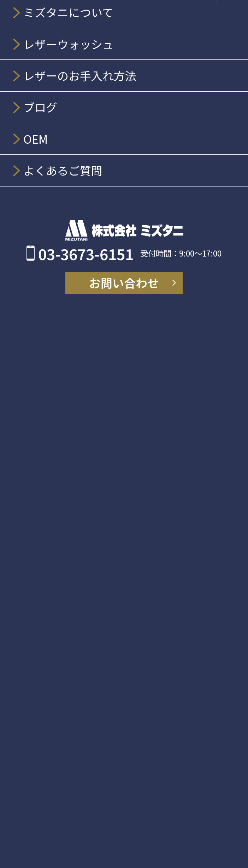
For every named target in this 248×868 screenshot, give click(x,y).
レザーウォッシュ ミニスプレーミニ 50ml (106, 426)
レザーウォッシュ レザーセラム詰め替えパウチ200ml (125, 492)
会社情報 (54, 328)
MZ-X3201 (56, 601)
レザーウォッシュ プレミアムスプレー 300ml (112, 392)
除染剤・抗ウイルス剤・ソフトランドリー (101, 634)
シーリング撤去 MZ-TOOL (77, 536)
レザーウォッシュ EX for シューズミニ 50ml (108, 448)
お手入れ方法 (55, 654)
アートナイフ (55, 590)
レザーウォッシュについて (76, 349)
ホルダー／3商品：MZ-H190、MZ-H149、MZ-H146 (120, 547)
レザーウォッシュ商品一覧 (76, 370)
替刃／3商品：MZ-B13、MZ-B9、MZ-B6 (103, 558)
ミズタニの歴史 (65, 317)
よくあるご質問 (58, 739)
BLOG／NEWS (56, 676)
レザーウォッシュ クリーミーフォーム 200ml (111, 381)
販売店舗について (62, 718)
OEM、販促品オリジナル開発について (94, 697)
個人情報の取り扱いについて (79, 781)
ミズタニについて (62, 306)
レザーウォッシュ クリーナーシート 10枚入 (109, 470)
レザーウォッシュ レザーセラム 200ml (101, 404)
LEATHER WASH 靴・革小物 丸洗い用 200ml (113, 437)
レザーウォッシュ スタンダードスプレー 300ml (115, 415)
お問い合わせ (55, 760)
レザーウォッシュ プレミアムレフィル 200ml (112, 459)
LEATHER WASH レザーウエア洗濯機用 (102, 481)
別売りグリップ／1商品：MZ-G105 (95, 569)
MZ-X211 (54, 612)
